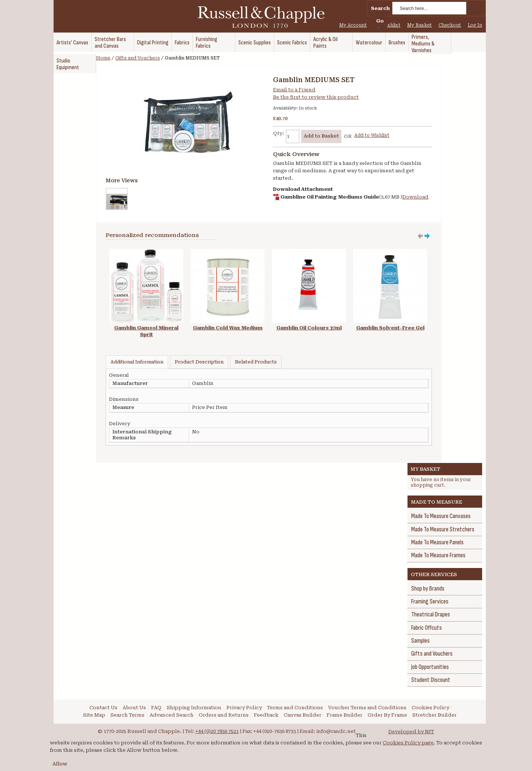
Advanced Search (172, 715)
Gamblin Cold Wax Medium (228, 328)
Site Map (94, 715)
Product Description (199, 362)
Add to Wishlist (372, 135)
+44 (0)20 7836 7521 (217, 731)
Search (380, 8)
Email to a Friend (294, 90)
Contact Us (103, 708)
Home (103, 58)
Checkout (450, 25)
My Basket (420, 25)
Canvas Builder (303, 715)
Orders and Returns (224, 715)
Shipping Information (194, 708)
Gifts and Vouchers (138, 58)
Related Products (256, 362)
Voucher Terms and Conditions (367, 708)
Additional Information (137, 362)
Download (415, 197)
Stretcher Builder (434, 715)
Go (380, 21)
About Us (134, 708)
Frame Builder (345, 715)
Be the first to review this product (316, 97)
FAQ (156, 708)
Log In (475, 25)
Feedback (266, 715)
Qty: (279, 133)
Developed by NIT (411, 732)
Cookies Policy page (408, 743)
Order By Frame (387, 715)
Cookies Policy (430, 708)
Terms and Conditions (295, 708)
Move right (420, 236)
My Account (353, 25)
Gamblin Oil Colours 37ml (309, 328)
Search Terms (127, 715)
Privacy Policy (244, 708)
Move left (427, 236)
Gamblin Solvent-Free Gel (390, 328)
